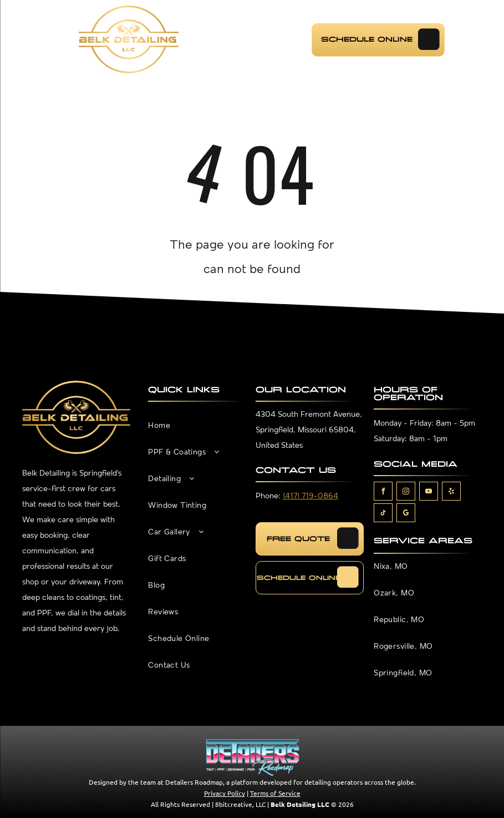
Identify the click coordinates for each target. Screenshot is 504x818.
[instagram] (406, 493)
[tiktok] (383, 514)
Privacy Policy (225, 793)
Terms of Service (275, 793)
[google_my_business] (406, 514)
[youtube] (429, 493)
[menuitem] (197, 432)
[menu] (31, 39)
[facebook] (383, 493)
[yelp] (451, 493)
